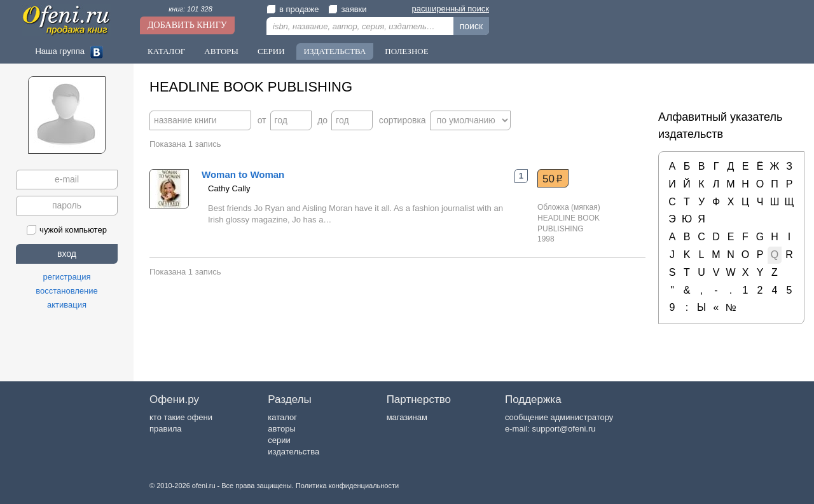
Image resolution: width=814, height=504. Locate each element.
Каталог (166, 51)
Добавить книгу (187, 25)
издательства (293, 452)
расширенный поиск (451, 9)
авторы (281, 429)
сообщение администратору (559, 417)
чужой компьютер (67, 230)
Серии (271, 51)
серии (279, 440)
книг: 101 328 (190, 9)
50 (553, 179)
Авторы (221, 51)
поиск (471, 26)
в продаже (293, 9)
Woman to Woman (243, 174)
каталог (282, 417)
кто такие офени (181, 417)
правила (165, 429)
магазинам (407, 417)
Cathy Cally (229, 188)
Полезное (406, 51)
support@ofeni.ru (564, 429)
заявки (347, 9)
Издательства (335, 51)
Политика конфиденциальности (347, 486)
